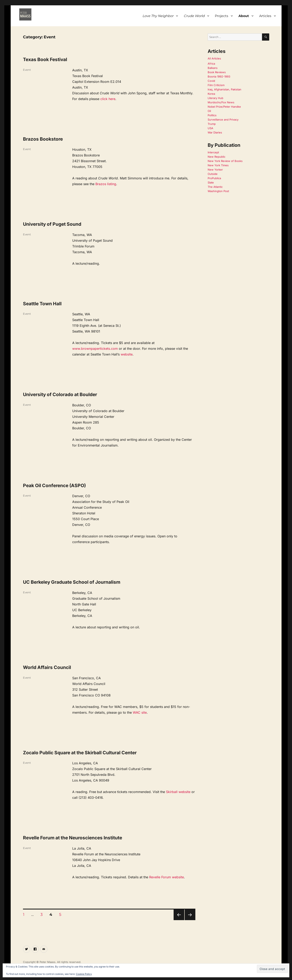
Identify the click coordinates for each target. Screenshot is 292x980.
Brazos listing (106, 184)
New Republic (216, 157)
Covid (211, 81)
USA (210, 128)
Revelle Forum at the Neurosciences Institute (73, 838)
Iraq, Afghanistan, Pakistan (224, 89)
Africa (211, 64)
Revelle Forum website (167, 877)
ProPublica (214, 178)
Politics (212, 115)
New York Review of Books (225, 161)
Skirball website (178, 792)
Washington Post (218, 191)
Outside (213, 174)
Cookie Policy (84, 974)
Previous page (179, 920)
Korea (211, 94)
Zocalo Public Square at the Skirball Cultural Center (80, 753)
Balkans (213, 68)
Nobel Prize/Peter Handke (224, 107)
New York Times (218, 165)
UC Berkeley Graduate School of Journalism (72, 582)
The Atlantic (215, 187)
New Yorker (215, 170)
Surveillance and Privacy (223, 120)
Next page (190, 920)
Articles (265, 16)
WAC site (140, 712)
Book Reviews (217, 72)
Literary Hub (215, 98)
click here (108, 99)
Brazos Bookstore (43, 139)
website (127, 354)
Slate (211, 182)
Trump (212, 124)
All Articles (214, 58)
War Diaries (215, 132)
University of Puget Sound (52, 224)
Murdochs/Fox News (221, 102)
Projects (222, 16)
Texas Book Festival (45, 59)
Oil (209, 111)
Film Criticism (216, 85)
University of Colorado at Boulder (60, 394)
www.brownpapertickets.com (95, 349)
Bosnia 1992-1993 (219, 76)
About (244, 16)
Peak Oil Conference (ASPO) (54, 485)
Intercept (213, 152)
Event (27, 70)
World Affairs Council (47, 667)
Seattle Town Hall (42, 304)
